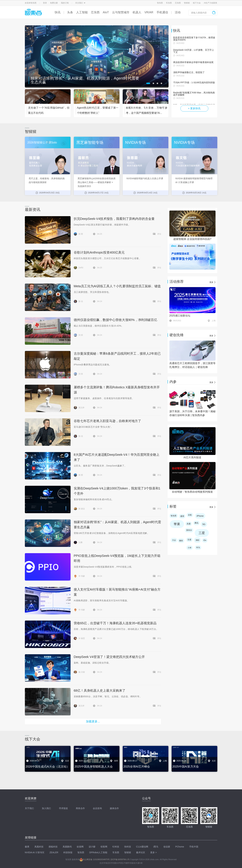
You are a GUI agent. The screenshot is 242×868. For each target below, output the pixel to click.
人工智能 (82, 12)
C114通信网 (142, 847)
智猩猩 (187, 3)
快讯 (58, 12)
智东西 (160, 3)
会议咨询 (97, 808)
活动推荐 (177, 282)
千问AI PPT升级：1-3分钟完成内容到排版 (194, 82)
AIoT (106, 12)
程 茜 (81, 234)
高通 (189, 524)
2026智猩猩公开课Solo (42, 143)
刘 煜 (81, 335)
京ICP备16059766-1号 (120, 859)
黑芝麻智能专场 (90, 142)
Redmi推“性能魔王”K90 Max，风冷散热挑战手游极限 (194, 94)
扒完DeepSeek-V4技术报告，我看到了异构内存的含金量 (114, 219)
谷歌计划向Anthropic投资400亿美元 (99, 252)
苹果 (177, 524)
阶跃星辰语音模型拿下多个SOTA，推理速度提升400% (194, 39)
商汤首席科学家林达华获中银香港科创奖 (193, 62)
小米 (190, 548)
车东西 (169, 3)
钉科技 (116, 847)
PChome (180, 847)
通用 (182, 516)
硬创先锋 (177, 335)
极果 (27, 847)
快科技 (128, 847)
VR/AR (149, 12)
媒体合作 (114, 808)
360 (197, 540)
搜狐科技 (53, 847)
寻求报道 (63, 808)
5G (204, 524)
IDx (205, 540)
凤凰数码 (67, 847)
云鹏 (81, 542)
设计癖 (92, 847)
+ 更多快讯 (194, 108)
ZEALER (54, 852)
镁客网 (104, 847)
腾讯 (196, 523)
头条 (70, 12)
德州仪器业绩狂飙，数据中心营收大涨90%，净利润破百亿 (115, 320)
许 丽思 (82, 638)
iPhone (200, 516)
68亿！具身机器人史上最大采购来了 (100, 691)
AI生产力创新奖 (210, 3)
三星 (202, 533)
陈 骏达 (82, 509)
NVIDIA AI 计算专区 (35, 852)
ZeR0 (81, 268)
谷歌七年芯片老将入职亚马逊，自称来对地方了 (107, 421)
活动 (178, 12)
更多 (211, 282)
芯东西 (178, 3)
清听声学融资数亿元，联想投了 (189, 72)
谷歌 (190, 515)
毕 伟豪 (82, 576)
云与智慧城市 (121, 12)
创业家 (167, 847)
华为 (198, 548)
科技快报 (68, 852)
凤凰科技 (39, 847)
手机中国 (194, 847)
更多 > (153, 852)
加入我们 (46, 808)
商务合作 (80, 808)
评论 (159, 234)
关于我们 (29, 808)
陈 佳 (81, 301)
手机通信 (162, 12)
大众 (174, 540)
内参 (173, 382)
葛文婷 (81, 408)
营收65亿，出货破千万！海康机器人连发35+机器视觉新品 (115, 623)
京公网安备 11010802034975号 (95, 859)
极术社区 (141, 852)
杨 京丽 (82, 672)
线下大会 (197, 3)
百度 (189, 540)
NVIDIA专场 (136, 142)
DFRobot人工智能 (98, 852)
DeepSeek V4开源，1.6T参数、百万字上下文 (194, 51)
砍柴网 (80, 847)
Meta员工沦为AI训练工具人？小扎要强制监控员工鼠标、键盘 (117, 286)
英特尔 (189, 530)
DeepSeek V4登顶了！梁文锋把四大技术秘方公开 (109, 657)
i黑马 (156, 847)
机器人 (137, 12)
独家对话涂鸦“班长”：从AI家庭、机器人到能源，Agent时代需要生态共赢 (85, 80)
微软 (181, 541)
